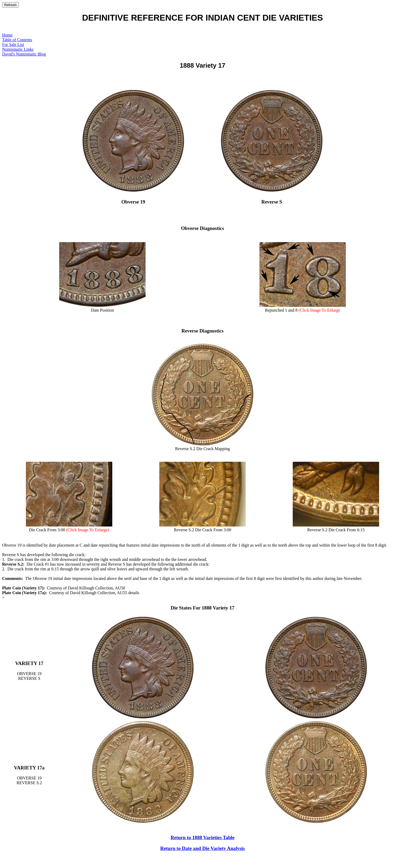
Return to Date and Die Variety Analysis (202, 848)
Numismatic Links (18, 49)
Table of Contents (17, 40)
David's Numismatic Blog (24, 54)
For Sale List (13, 45)
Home (7, 35)
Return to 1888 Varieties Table (202, 837)
